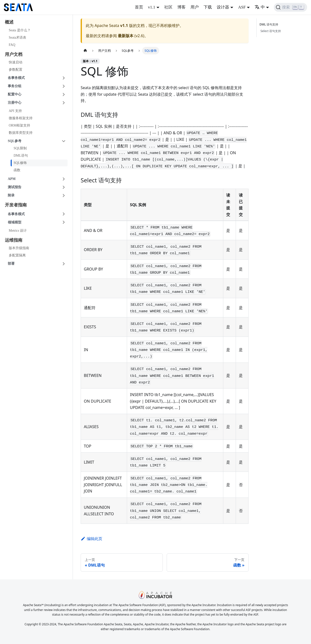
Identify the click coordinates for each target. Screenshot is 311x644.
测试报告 (15, 187)
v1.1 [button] (152, 7)
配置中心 (15, 94)
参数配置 (16, 70)
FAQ (12, 45)
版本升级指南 (19, 248)
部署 (11, 264)
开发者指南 (16, 205)
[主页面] (85, 51)
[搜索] (290, 7)
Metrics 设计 (18, 231)
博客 (181, 7)
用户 (195, 7)
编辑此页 (91, 539)
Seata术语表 (17, 38)
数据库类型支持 (21, 133)
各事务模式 (16, 78)
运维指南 (14, 240)
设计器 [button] (223, 7)
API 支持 (15, 111)
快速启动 (16, 62)
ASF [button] (242, 7)
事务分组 (15, 86)
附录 (11, 195)
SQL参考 (15, 141)
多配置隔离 (17, 255)
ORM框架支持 (19, 125)
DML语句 (21, 156)
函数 (17, 170)
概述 (9, 22)
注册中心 (15, 103)
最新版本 (126, 36)
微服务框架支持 (21, 118)
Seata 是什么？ (20, 30)
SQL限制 (20, 148)
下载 (208, 7)
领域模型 (15, 222)
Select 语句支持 (271, 31)
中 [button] (260, 7)
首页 (139, 7)
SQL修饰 (20, 163)
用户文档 (14, 54)
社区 (168, 7)
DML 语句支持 (270, 24)
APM (12, 179)
